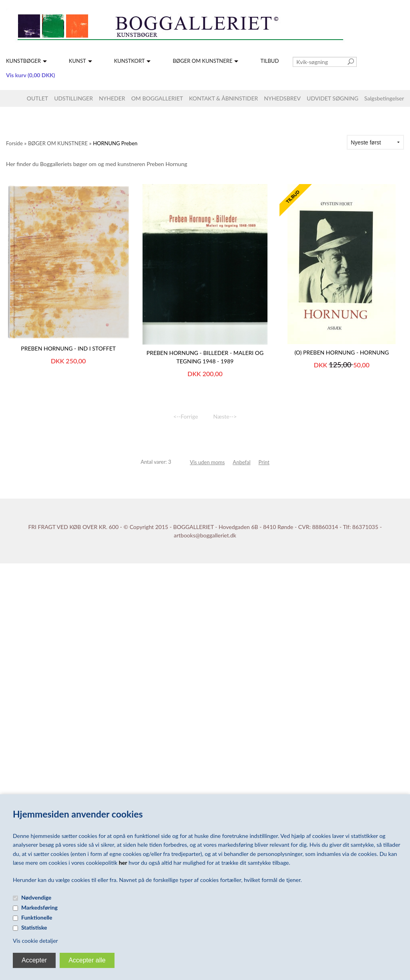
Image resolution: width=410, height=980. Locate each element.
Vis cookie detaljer (35, 941)
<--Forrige (186, 416)
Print (264, 462)
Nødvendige (36, 897)
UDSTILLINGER (73, 98)
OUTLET (37, 98)
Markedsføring (39, 907)
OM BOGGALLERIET (157, 98)
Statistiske (34, 927)
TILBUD (269, 61)
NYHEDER (112, 98)
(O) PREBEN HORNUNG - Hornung (342, 352)
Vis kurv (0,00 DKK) (30, 75)
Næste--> (225, 416)
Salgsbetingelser (384, 98)
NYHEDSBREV (282, 98)
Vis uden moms (207, 462)
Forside (14, 143)
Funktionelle (37, 917)
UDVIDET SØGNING (333, 98)
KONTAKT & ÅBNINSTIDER (223, 98)
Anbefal (241, 462)
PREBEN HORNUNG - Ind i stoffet (68, 348)
